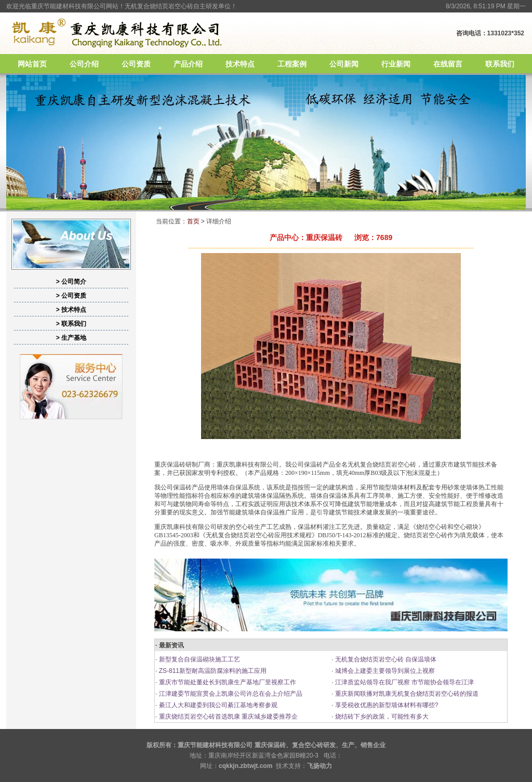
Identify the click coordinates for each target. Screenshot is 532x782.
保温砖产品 (189, 487)
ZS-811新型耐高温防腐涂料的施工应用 (212, 671)
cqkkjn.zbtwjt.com (245, 766)
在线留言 (448, 64)
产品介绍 (188, 64)
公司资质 (136, 64)
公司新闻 (344, 64)
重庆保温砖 (270, 745)
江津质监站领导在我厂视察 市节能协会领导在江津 (403, 682)
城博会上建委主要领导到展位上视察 (384, 671)
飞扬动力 (320, 766)
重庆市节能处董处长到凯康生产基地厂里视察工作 (226, 682)
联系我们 (500, 64)
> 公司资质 (71, 296)
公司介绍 (84, 64)
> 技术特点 (71, 310)
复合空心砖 (308, 745)
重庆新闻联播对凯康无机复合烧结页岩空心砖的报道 (405, 694)
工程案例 (292, 64)
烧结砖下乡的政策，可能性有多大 (381, 717)
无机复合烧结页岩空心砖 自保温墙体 (385, 659)
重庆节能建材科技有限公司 (215, 745)
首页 (193, 221)
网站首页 (32, 64)
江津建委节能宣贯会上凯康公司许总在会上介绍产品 (229, 694)
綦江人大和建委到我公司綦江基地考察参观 (217, 705)
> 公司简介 (71, 282)
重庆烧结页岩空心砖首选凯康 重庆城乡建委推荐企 (227, 717)
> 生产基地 (71, 338)
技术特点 (240, 64)
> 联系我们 (71, 324)
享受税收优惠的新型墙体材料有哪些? (385, 705)
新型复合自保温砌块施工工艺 (198, 659)
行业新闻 (396, 64)
